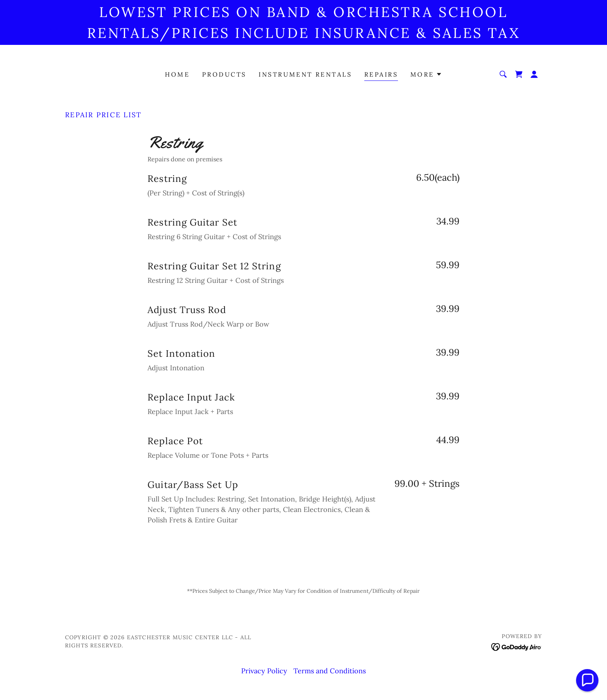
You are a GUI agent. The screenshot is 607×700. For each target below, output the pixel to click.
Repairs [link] (381, 74)
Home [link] (177, 74)
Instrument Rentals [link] (305, 74)
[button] (426, 74)
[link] (519, 74)
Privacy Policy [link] (264, 671)
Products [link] (224, 74)
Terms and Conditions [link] (330, 671)
